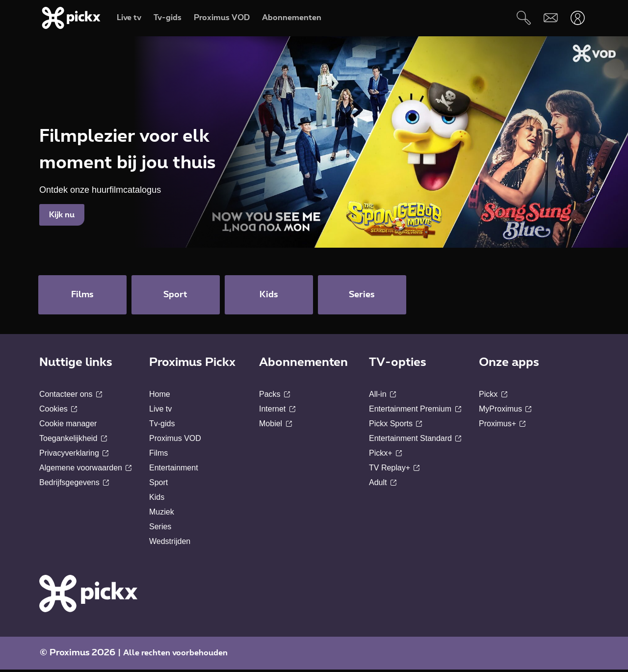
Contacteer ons (71, 397)
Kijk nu (62, 215)
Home (160, 397)
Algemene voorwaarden (85, 470)
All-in (382, 397)
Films (158, 455)
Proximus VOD (175, 441)
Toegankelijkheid (73, 441)
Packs (275, 397)
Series (160, 529)
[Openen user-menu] (578, 18)
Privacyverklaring (74, 455)
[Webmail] (551, 18)
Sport (158, 485)
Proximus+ (502, 426)
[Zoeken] (524, 18)
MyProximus (505, 411)
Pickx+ (385, 455)
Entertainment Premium (415, 411)
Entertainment (174, 470)
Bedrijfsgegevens (74, 485)
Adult (383, 485)
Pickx (493, 397)
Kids (157, 500)
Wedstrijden (170, 544)
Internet (277, 411)
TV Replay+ (394, 470)
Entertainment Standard (415, 441)
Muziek (162, 514)
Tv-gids (162, 426)
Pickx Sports (395, 426)
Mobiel (275, 426)
